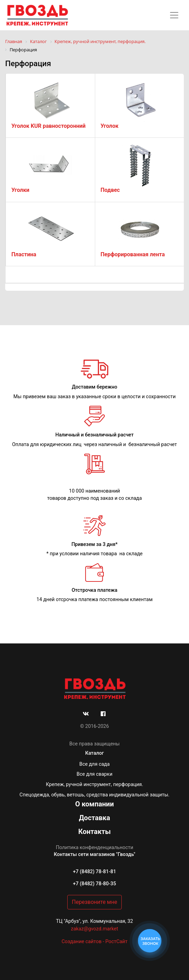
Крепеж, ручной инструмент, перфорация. (94, 785)
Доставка (95, 818)
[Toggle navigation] (174, 15)
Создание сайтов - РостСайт (94, 942)
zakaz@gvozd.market (95, 929)
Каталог (94, 753)
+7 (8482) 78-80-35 (95, 884)
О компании (94, 804)
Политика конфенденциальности (95, 848)
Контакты (94, 832)
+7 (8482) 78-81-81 (95, 872)
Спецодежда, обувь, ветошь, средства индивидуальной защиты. (95, 795)
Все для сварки (94, 774)
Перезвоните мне (94, 902)
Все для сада (94, 764)
